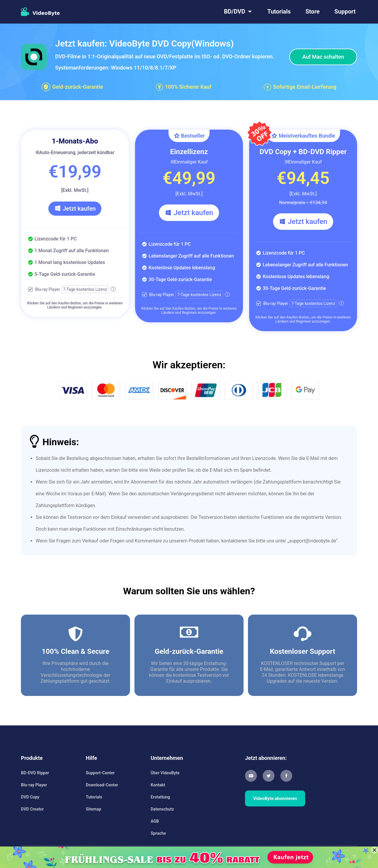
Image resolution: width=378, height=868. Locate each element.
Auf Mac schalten (323, 57)
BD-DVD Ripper (35, 773)
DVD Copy (30, 797)
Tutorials (279, 11)
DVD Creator (32, 809)
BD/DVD (234, 11)
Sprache (158, 833)
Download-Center (102, 785)
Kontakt (158, 785)
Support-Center (100, 773)
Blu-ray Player (34, 785)
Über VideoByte (165, 773)
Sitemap (93, 809)
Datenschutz (162, 809)
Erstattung (160, 797)
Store (313, 11)
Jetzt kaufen (75, 208)
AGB (155, 821)
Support (345, 11)
